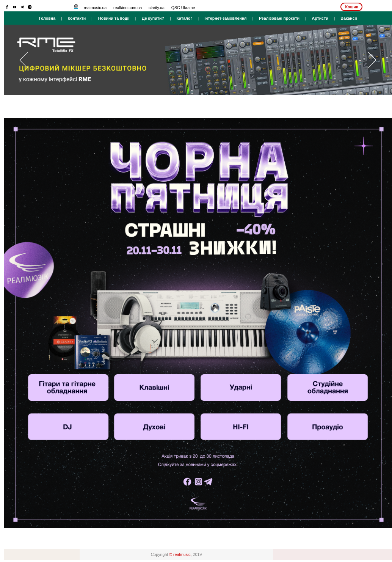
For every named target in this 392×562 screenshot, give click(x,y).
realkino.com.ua (128, 8)
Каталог (184, 18)
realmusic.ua (95, 8)
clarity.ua (157, 8)
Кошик (351, 7)
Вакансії (349, 18)
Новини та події (114, 18)
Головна (47, 18)
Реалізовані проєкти (279, 18)
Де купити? (153, 18)
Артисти (320, 18)
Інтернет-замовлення (225, 18)
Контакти (77, 18)
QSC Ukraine (183, 8)
